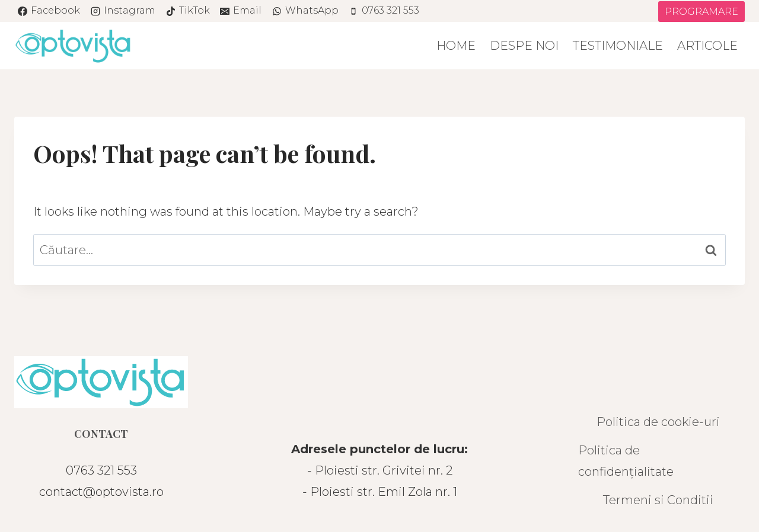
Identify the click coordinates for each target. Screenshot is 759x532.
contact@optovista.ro (101, 492)
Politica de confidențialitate (626, 461)
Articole (707, 46)
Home (456, 46)
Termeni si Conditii (658, 500)
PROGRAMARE (701, 12)
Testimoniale (618, 46)
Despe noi (524, 46)
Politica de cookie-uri (658, 422)
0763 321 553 (101, 470)
